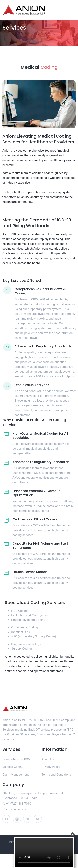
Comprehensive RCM (17, 759)
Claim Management (16, 775)
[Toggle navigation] (73, 10)
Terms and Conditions (56, 775)
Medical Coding (13, 767)
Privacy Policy (51, 767)
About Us (48, 759)
